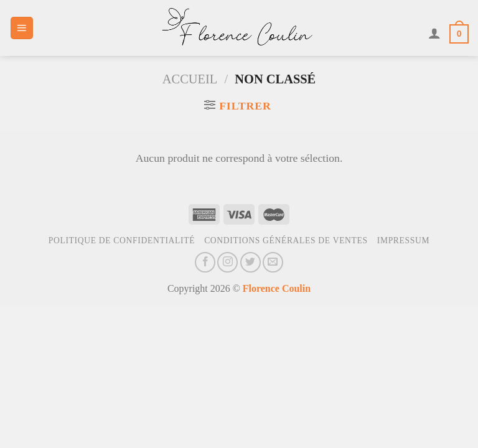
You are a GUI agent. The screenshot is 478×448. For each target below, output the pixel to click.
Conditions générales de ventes (286, 240)
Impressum (404, 240)
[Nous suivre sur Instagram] (227, 262)
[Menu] (22, 28)
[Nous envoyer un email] (273, 262)
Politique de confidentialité (122, 240)
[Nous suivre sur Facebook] (205, 262)
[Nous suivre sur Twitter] (251, 262)
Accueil (190, 79)
